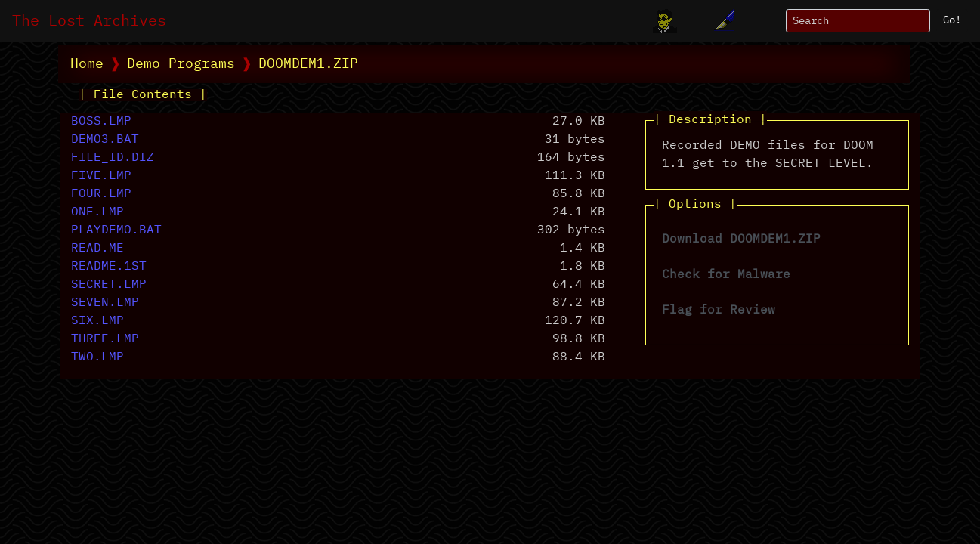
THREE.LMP (105, 339)
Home (87, 64)
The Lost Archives (89, 21)
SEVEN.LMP (105, 303)
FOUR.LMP (101, 194)
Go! (952, 20)
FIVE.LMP (101, 176)
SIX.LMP (97, 321)
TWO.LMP (97, 357)
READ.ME (97, 249)
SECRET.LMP (109, 285)
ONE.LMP (97, 212)
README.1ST (109, 267)
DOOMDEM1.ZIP (308, 64)
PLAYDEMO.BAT (116, 230)
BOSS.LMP (101, 122)
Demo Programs (181, 64)
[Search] (858, 21)
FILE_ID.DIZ (113, 158)
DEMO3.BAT (105, 140)
